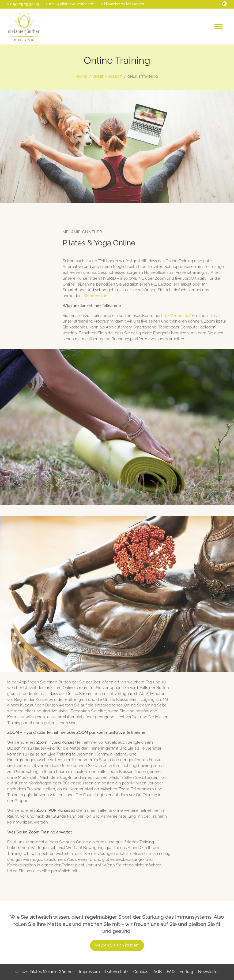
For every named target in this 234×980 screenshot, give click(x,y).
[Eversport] (224, 4)
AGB (158, 972)
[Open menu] (219, 27)
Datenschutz (117, 972)
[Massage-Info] (122, 4)
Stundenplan (95, 296)
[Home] (24, 27)
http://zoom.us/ (176, 316)
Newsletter (208, 972)
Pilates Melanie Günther (52, 972)
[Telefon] (23, 4)
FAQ (171, 972)
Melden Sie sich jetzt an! (117, 945)
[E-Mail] (70, 4)
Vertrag (186, 972)
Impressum (89, 972)
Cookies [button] (141, 972)
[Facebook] (216, 4)
